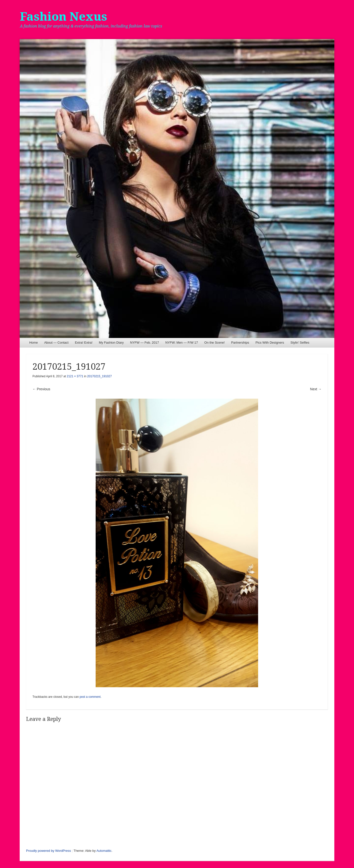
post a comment (90, 697)
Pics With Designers (270, 343)
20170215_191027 (100, 376)
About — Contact (56, 343)
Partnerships (240, 343)
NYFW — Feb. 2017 (144, 343)
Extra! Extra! (84, 343)
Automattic (104, 851)
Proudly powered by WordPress (49, 851)
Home (34, 343)
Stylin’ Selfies (300, 343)
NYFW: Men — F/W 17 (182, 343)
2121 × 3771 (75, 376)
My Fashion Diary (111, 343)
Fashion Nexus (64, 17)
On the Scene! (214, 343)
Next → (316, 389)
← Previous (41, 389)
